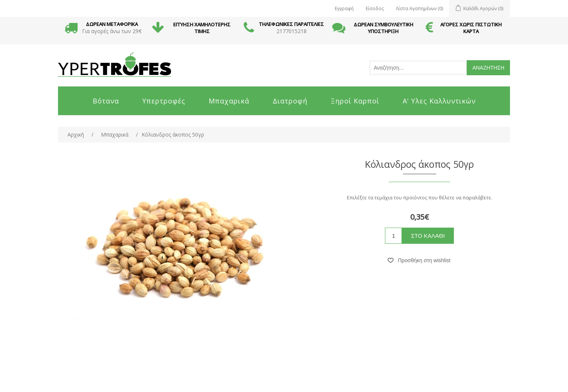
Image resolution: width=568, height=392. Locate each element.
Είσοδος (375, 8)
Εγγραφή (344, 8)
